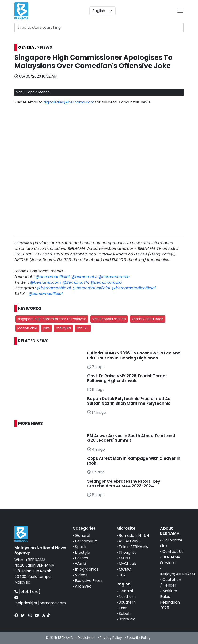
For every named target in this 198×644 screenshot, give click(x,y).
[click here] (30, 592)
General (83, 535)
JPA (122, 575)
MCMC (125, 569)
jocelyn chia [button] (27, 328)
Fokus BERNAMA (133, 547)
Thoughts (127, 552)
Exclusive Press (89, 581)
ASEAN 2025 (130, 541)
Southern (127, 602)
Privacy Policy (111, 638)
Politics (81, 558)
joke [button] (47, 328)
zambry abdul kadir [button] (148, 319)
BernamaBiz (86, 541)
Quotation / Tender (171, 582)
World (81, 564)
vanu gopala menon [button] (109, 319)
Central (126, 591)
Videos (81, 575)
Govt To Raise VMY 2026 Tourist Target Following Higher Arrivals (127, 378)
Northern (127, 597)
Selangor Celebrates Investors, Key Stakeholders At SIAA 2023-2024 (124, 484)
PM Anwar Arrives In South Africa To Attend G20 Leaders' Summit (131, 438)
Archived (83, 586)
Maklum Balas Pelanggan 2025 (170, 599)
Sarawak (127, 619)
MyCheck (127, 564)
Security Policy (139, 638)
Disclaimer (86, 638)
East (123, 608)
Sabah (125, 614)
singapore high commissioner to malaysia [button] (52, 319)
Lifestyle (83, 552)
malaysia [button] (63, 328)
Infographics (87, 569)
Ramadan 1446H (134, 535)
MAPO (124, 558)
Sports (81, 547)
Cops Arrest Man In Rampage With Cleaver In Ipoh (134, 461)
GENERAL (27, 47)
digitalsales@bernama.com (69, 102)
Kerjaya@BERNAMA (178, 574)
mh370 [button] (83, 328)
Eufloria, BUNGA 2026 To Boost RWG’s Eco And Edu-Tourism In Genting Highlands (134, 355)
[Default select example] (103, 11)
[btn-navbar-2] (180, 11)
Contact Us (173, 551)
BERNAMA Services (170, 560)
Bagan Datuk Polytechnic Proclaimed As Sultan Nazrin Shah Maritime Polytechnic (129, 401)
